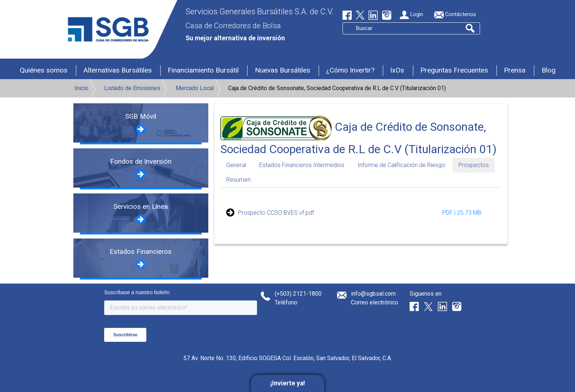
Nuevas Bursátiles (283, 70)
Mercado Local (195, 88)
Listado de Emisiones (132, 88)
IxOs (397, 70)
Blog (549, 70)
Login (411, 15)
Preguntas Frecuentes (454, 70)
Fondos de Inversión (141, 162)
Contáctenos (455, 15)
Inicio (81, 88)
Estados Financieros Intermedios (302, 165)
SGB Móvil (141, 117)
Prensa (515, 70)
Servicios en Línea (141, 207)
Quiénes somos (44, 70)
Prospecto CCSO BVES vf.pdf (276, 213)
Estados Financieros (141, 252)
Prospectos (474, 165)
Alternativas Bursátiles (118, 70)
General (236, 165)
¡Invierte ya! (288, 383)
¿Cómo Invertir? (350, 70)
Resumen (238, 180)
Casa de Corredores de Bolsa (233, 26)
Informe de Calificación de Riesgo (401, 165)
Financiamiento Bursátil (203, 70)
